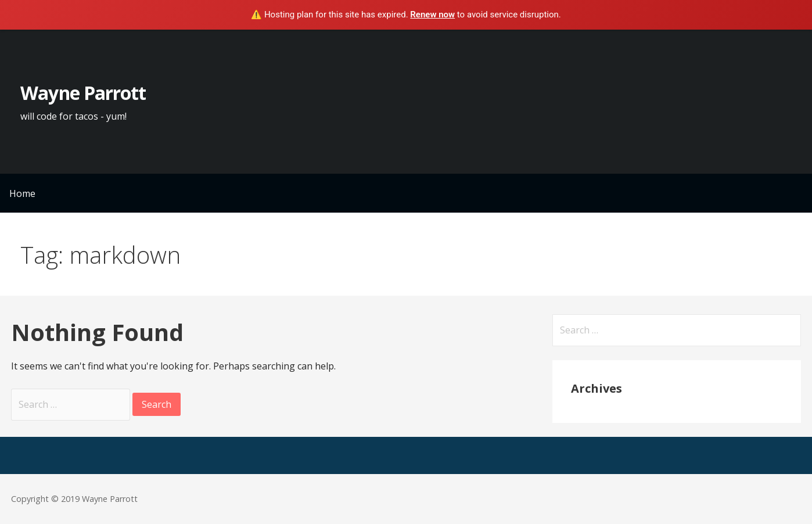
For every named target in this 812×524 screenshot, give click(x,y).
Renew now (432, 15)
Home (22, 193)
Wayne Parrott (83, 93)
